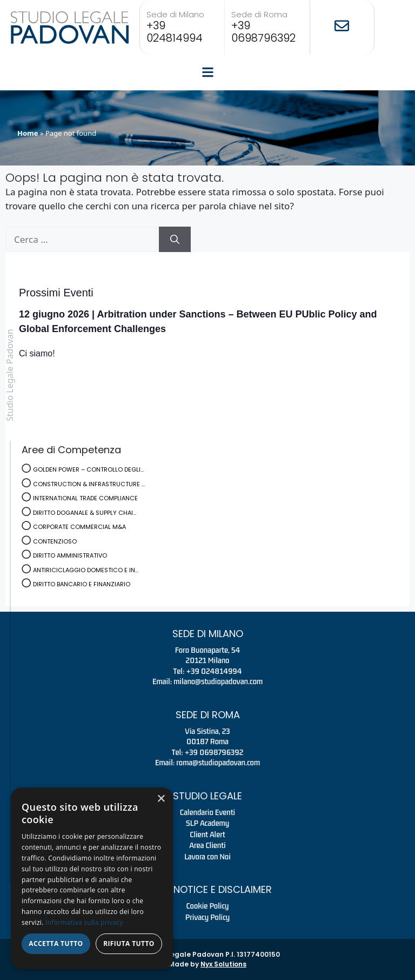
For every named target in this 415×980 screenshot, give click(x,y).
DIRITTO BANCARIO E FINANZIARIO (82, 584)
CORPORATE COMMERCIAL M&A (79, 527)
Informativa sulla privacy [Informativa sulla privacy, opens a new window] (84, 922)
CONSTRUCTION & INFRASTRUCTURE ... (89, 484)
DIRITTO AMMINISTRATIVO (70, 555)
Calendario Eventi (207, 812)
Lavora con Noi (207, 857)
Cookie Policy (208, 906)
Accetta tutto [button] (56, 943)
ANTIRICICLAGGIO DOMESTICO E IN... (86, 570)
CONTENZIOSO (55, 541)
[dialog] (92, 878)
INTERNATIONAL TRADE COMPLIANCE (85, 498)
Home (28, 133)
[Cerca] (175, 240)
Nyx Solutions (223, 964)
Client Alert (207, 835)
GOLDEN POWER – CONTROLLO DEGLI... (88, 469)
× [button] (161, 799)
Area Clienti (207, 845)
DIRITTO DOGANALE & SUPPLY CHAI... (85, 513)
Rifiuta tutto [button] (129, 943)
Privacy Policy (208, 917)
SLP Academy (207, 823)
